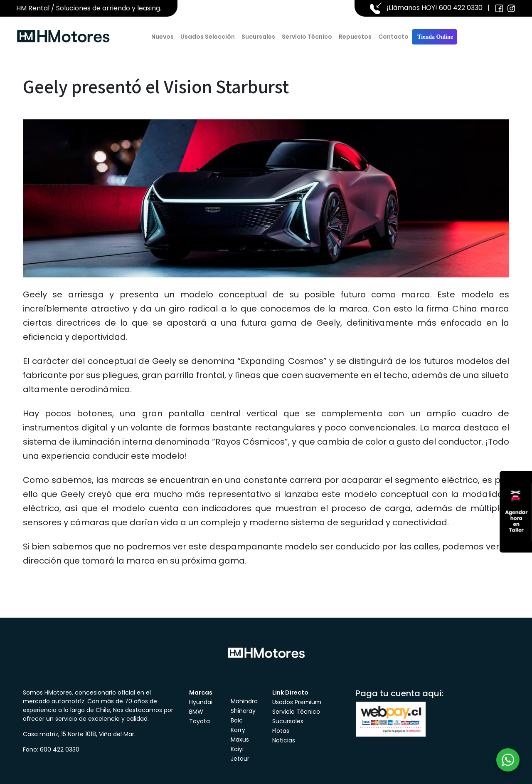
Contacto (393, 37)
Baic (237, 720)
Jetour (240, 759)
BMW (196, 712)
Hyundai (201, 702)
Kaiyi (237, 749)
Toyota (199, 721)
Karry (238, 730)
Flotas (281, 731)
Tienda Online (435, 37)
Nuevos (163, 37)
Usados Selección (208, 37)
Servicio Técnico (307, 37)
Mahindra (244, 701)
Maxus (240, 739)
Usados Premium (297, 702)
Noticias (284, 740)
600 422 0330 (461, 8)
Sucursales (258, 37)
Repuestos (355, 37)
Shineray (243, 711)
